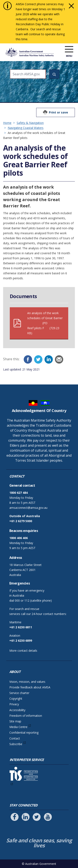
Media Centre (18, 727)
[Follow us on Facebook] (15, 817)
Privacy (14, 704)
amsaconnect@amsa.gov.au (28, 508)
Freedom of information (26, 716)
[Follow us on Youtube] (48, 817)
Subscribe (16, 744)
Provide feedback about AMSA (30, 687)
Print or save (58, 112)
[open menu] (69, 49)
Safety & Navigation (30, 123)
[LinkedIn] (49, 359)
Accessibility (17, 710)
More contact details (23, 651)
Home (7, 123)
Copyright (16, 699)
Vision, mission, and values (27, 682)
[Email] (59, 359)
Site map (15, 721)
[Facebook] (28, 359)
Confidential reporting (24, 733)
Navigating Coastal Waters (26, 128)
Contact (15, 738)
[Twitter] (38, 359)
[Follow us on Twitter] (37, 817)
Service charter (19, 693)
